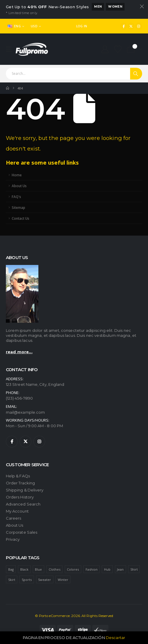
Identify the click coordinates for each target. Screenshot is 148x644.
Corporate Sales (22, 532)
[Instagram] (139, 26)
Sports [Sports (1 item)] (27, 580)
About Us (19, 186)
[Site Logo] (32, 49)
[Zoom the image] (22, 267)
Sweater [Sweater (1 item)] (45, 580)
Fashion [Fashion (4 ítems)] (92, 569)
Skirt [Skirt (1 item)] (12, 580)
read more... (19, 352)
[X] (131, 26)
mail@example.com (25, 412)
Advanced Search (23, 504)
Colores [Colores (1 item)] (73, 569)
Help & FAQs (18, 476)
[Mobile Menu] (11, 49)
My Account (17, 511)
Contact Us (21, 218)
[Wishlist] (118, 49)
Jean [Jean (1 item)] (120, 569)
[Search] (136, 74)
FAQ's (16, 197)
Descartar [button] (115, 638)
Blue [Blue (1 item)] (38, 569)
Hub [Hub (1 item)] (107, 569)
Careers (13, 518)
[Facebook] (124, 26)
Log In (82, 26)
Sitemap (18, 207)
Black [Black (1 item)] (24, 569)
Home (17, 175)
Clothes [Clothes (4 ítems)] (55, 569)
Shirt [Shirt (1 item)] (134, 569)
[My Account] (105, 49)
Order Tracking (20, 483)
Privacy (13, 539)
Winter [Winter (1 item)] (63, 580)
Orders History (20, 497)
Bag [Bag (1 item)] (11, 569)
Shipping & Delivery (25, 490)
